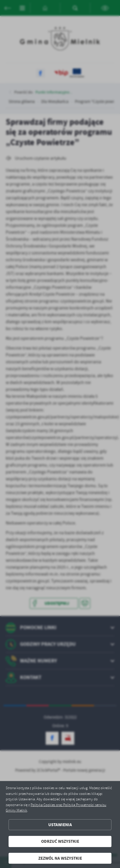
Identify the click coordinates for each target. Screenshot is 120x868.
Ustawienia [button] (60, 825)
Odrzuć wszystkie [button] (60, 841)
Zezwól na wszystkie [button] (60, 858)
